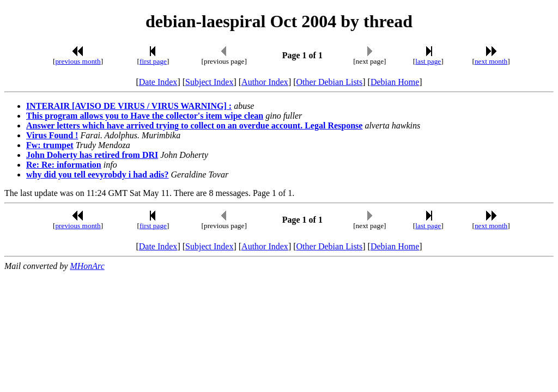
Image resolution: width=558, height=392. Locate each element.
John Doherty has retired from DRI (92, 155)
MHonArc (87, 266)
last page (428, 61)
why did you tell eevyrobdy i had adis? (98, 174)
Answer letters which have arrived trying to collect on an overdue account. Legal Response (194, 125)
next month (491, 61)
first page (153, 61)
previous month (78, 61)
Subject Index (209, 82)
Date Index (158, 82)
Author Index (265, 82)
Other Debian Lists (330, 82)
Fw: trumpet (50, 145)
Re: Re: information (64, 165)
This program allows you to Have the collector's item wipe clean (145, 116)
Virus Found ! (52, 135)
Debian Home (395, 82)
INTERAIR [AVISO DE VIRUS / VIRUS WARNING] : (129, 106)
